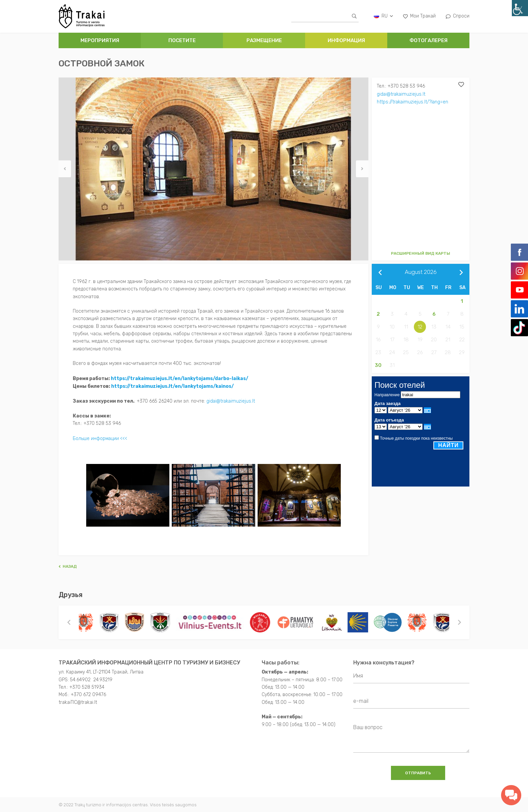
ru (383, 16)
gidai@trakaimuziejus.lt (402, 94)
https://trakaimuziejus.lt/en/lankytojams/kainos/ (172, 386)
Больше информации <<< (100, 437)
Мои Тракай (419, 16)
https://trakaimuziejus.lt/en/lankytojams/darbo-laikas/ (179, 378)
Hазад (68, 565)
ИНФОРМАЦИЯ (346, 40)
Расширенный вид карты (421, 253)
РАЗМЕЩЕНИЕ (264, 40)
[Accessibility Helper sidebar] (520, 8)
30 (378, 365)
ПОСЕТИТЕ (182, 40)
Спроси (458, 16)
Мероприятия (100, 40)
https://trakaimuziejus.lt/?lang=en (413, 101)
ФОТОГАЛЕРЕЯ (428, 40)
